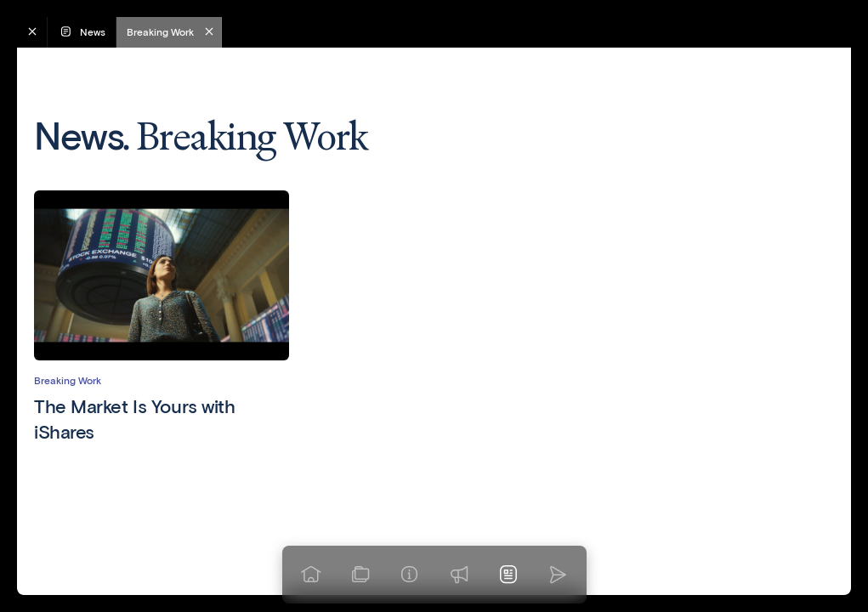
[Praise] (459, 575)
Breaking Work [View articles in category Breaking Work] (68, 380)
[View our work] (360, 575)
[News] (508, 575)
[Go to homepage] (311, 575)
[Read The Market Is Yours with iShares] (162, 419)
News (82, 31)
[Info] (410, 575)
